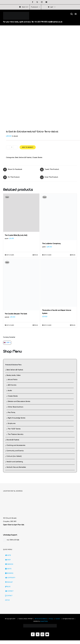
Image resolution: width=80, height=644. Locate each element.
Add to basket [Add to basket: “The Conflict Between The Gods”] (10, 325)
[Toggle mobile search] (72, 14)
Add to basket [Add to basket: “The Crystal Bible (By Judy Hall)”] (10, 255)
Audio (10, 391)
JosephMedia (44, 621)
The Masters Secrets (16, 434)
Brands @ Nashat (13, 440)
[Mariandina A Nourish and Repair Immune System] (59, 283)
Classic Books (37, 158)
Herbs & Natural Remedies (16, 467)
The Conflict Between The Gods (16, 314)
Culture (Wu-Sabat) (14, 456)
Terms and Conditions (41, 619)
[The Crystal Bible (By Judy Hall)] (21, 213)
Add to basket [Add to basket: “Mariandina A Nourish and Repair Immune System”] (48, 325)
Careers (58, 619)
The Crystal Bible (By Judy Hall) (16, 235)
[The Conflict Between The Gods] (21, 285)
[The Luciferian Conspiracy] (59, 217)
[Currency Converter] (7, 343)
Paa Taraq (11, 412)
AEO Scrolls (12, 385)
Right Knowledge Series (17, 418)
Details (36, 255)
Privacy (51, 619)
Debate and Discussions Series (19, 402)
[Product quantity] (12, 147)
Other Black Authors (15, 407)
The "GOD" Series (14, 429)
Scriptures (12, 423)
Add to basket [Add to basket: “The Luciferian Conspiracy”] (48, 255)
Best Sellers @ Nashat (23, 158)
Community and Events (15, 451)
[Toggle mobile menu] (76, 14)
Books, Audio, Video (14, 375)
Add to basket (28, 147)
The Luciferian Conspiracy (51, 244)
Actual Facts (13, 380)
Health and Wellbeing (15, 462)
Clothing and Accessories (16, 445)
